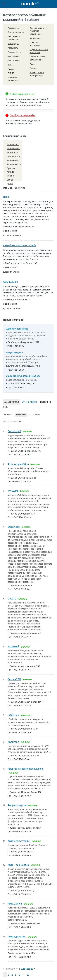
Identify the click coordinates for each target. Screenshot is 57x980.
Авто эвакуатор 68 (19, 841)
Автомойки (12, 152)
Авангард (13, 742)
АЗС (10, 65)
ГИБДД (11, 73)
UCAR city (13, 715)
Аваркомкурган (15, 352)
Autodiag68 (14, 431)
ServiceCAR (14, 679)
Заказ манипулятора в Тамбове (23, 376)
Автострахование (16, 32)
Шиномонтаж (13, 156)
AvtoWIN (13, 491)
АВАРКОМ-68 (10, 282)
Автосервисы (13, 149)
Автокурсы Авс (17, 937)
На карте (31, 402)
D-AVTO (12, 599)
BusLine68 (14, 527)
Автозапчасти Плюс (17, 329)
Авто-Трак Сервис (19, 865)
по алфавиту (34, 415)
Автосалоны (13, 28)
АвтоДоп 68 (15, 904)
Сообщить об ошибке (23, 115)
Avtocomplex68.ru (18, 464)
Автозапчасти (14, 52)
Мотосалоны (36, 38)
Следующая (27, 969)
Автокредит (13, 44)
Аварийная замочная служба (20, 245)
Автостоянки (14, 60)
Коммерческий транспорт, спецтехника (37, 31)
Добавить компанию (22, 94)
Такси (32, 64)
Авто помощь (14, 56)
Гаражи (11, 69)
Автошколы (13, 48)
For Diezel (13, 646)
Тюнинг (33, 68)
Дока (6, 197)
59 (28, 974)
